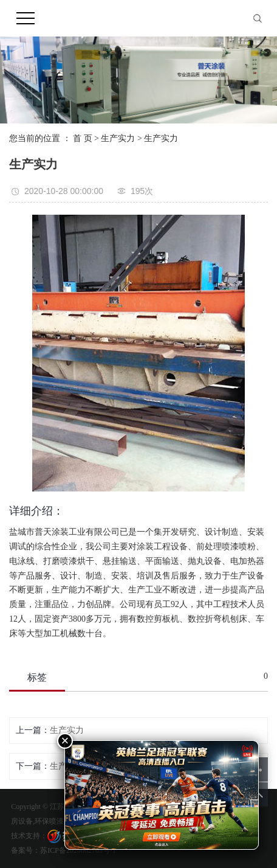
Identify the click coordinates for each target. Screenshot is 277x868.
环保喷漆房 (53, 821)
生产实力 (118, 138)
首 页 (83, 138)
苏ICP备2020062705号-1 (78, 850)
